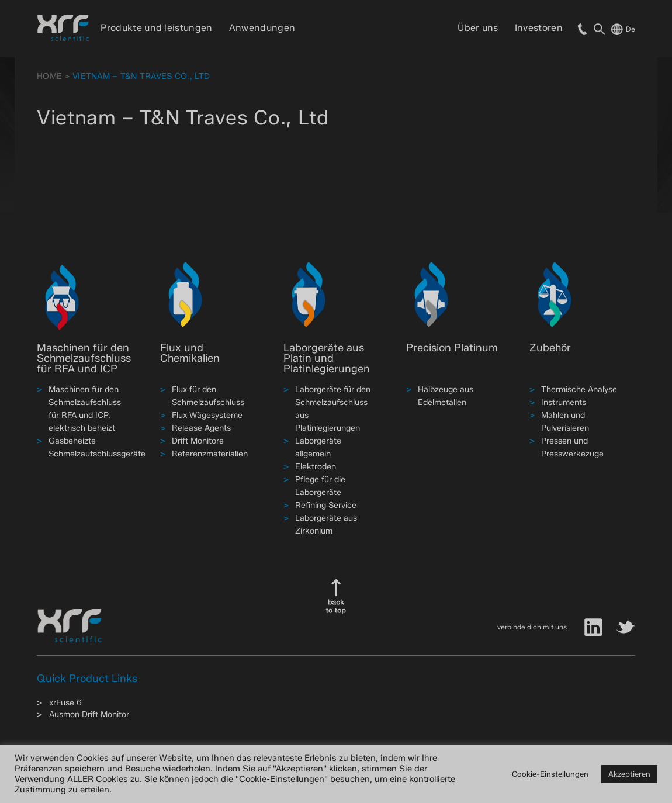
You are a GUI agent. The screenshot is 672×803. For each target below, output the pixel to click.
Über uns (478, 28)
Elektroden (316, 467)
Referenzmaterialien (210, 454)
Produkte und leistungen (156, 28)
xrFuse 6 (65, 703)
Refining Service (326, 505)
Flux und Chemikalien (190, 353)
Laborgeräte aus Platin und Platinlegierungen (327, 358)
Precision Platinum (452, 348)
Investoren (539, 28)
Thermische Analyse (579, 390)
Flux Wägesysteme (207, 415)
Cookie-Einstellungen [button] (550, 774)
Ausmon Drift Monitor (89, 714)
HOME (49, 76)
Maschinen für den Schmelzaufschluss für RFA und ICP (84, 358)
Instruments (564, 402)
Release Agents (201, 428)
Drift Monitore (198, 441)
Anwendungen (262, 28)
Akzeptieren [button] (629, 774)
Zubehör (550, 348)
